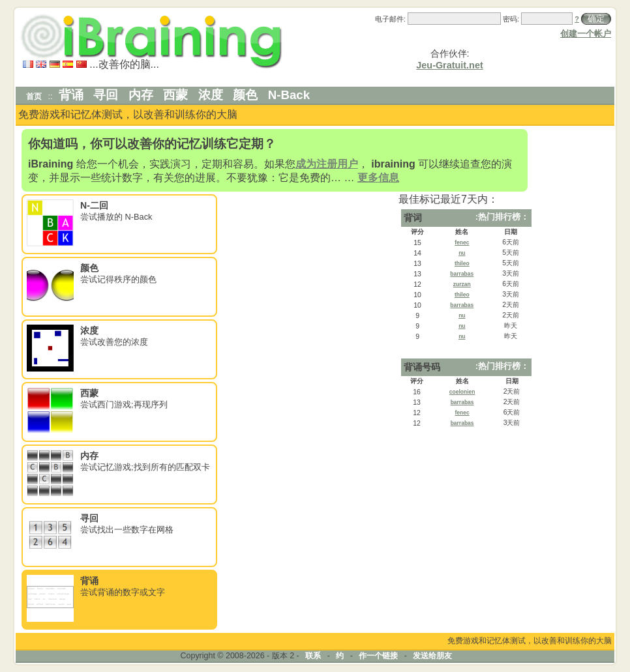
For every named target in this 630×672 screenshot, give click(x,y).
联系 (313, 656)
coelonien (462, 392)
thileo (462, 263)
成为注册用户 (327, 164)
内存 (141, 95)
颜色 (245, 95)
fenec (462, 242)
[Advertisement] (573, 323)
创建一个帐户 (586, 34)
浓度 (211, 95)
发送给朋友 (432, 656)
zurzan (462, 284)
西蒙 (175, 95)
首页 (34, 96)
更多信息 (378, 178)
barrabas (462, 274)
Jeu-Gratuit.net (449, 65)
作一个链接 (378, 656)
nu (462, 253)
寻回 (106, 95)
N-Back (289, 95)
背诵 (71, 95)
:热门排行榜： (502, 217)
